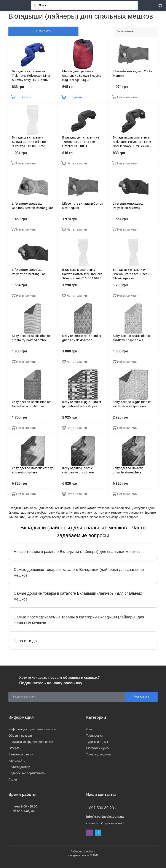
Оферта (14, 748)
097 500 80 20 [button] (103, 808)
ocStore (91, 852)
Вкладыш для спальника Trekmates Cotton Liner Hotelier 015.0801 (81, 142)
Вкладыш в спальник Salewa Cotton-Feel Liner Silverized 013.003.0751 (29, 142)
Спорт (90, 729)
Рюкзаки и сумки (98, 748)
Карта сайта (17, 761)
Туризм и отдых (97, 742)
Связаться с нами (21, 754)
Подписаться (141, 697)
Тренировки (94, 736)
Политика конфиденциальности (31, 742)
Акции (13, 779)
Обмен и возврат (20, 736)
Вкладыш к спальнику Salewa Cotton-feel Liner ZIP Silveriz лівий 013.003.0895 (82, 274)
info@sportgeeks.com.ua (105, 817)
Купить (26, 97)
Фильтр (43, 31)
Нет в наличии (127, 97)
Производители (19, 767)
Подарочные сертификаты (27, 773)
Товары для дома (98, 754)
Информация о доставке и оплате (32, 729)
